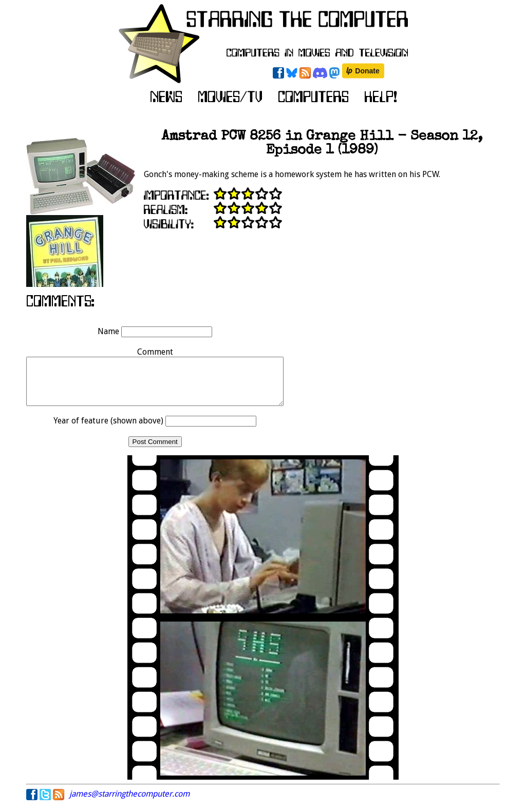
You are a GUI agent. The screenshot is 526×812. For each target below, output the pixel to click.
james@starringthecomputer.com (129, 803)
